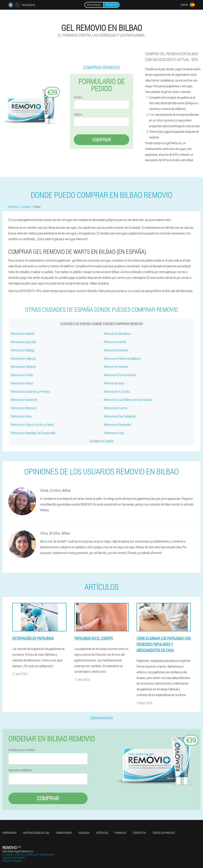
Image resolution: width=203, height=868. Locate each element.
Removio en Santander (118, 425)
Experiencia (10, 833)
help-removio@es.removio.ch (18, 851)
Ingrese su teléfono (20, 770)
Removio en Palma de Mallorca (122, 358)
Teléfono (78, 115)
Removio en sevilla (115, 342)
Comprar (101, 140)
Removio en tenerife (116, 350)
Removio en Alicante (23, 367)
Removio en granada (23, 342)
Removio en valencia (23, 358)
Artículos (102, 833)
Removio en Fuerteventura (120, 375)
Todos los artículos (102, 717)
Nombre (78, 97)
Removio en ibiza (114, 383)
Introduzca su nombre (22, 750)
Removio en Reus (21, 416)
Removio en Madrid (23, 333)
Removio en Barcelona (117, 333)
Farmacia (120, 833)
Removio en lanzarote (24, 400)
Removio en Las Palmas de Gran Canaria (128, 400)
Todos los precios (164, 833)
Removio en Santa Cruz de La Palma (32, 425)
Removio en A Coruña (117, 391)
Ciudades (84, 833)
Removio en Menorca (24, 408)
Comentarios (64, 833)
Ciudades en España (101, 441)
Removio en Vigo (114, 433)
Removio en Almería (116, 367)
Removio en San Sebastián (120, 416)
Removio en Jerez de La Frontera (31, 391)
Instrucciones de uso (36, 833)
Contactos (139, 833)
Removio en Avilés (22, 375)
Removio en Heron (22, 383)
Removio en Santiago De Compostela (33, 433)
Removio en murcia (115, 408)
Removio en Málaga (23, 350)
